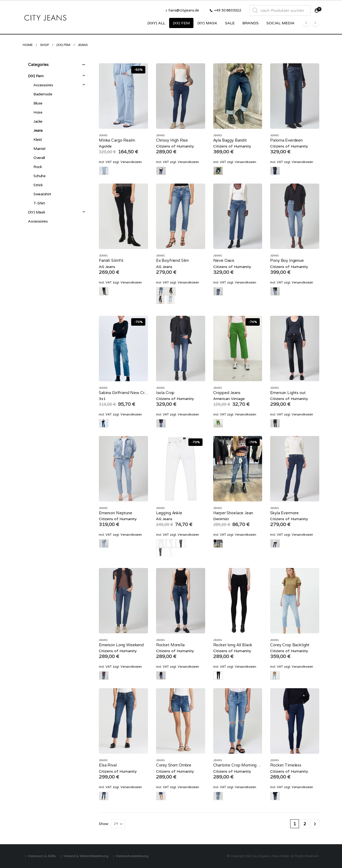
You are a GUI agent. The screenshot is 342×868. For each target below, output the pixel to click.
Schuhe (39, 176)
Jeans (103, 135)
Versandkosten (131, 162)
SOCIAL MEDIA (280, 23)
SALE (230, 23)
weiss (170, 552)
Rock (38, 167)
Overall (39, 158)
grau (160, 552)
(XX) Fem (181, 23)
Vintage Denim (170, 300)
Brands (250, 23)
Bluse (38, 103)
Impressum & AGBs (42, 856)
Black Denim (160, 300)
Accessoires (43, 85)
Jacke (38, 121)
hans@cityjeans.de (182, 10)
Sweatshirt (42, 194)
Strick (38, 185)
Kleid (38, 139)
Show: (104, 824)
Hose (38, 112)
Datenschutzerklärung (132, 856)
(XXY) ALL (156, 23)
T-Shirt (39, 203)
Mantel (39, 149)
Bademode (43, 94)
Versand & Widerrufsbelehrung (86, 856)
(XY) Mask (207, 23)
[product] (123, 96)
